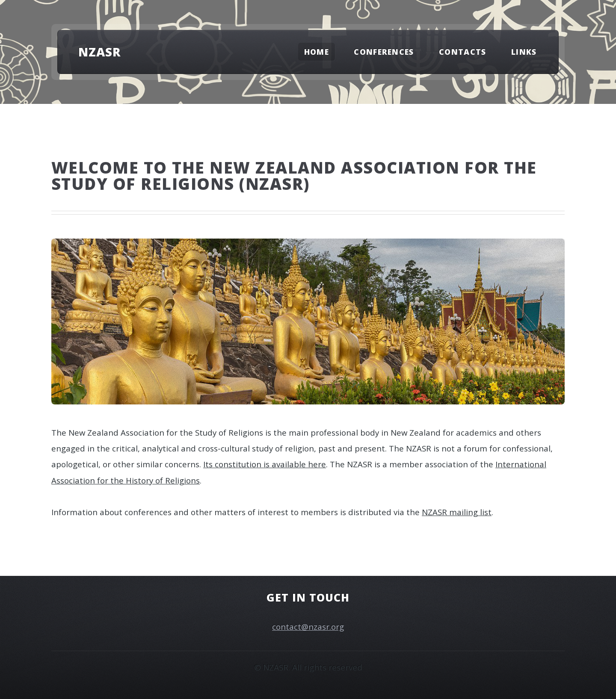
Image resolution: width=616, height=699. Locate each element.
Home (317, 52)
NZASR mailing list (457, 512)
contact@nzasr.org (308, 627)
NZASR (100, 52)
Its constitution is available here (265, 464)
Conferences (384, 52)
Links (524, 52)
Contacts (463, 52)
